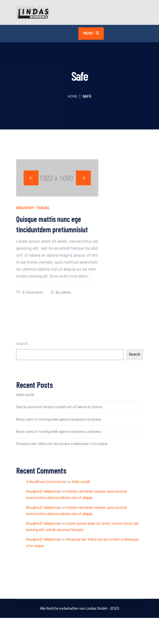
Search (22, 344)
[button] (31, 178)
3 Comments (33, 293)
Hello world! (25, 395)
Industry (25, 208)
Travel (43, 208)
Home (73, 97)
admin (66, 293)
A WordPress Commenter (46, 482)
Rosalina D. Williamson (43, 492)
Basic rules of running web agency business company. (59, 420)
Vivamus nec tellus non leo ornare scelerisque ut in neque (62, 444)
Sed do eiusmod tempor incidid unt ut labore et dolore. (60, 407)
